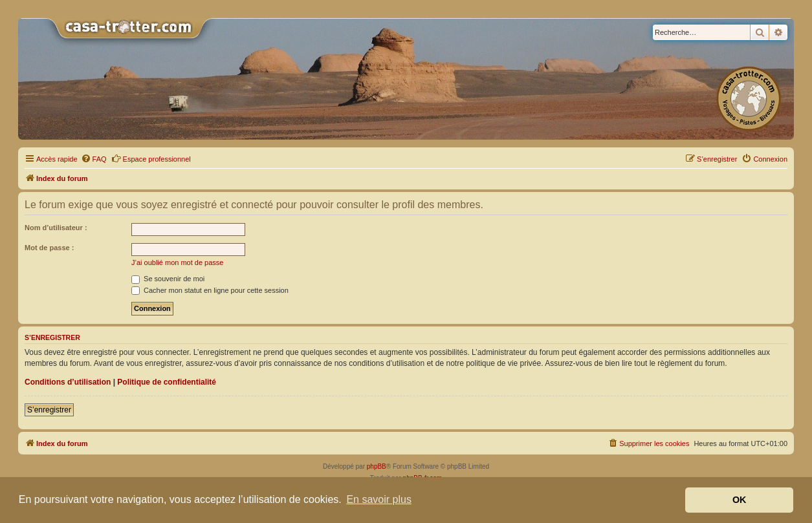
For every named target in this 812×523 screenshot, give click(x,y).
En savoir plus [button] (379, 499)
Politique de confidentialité (167, 382)
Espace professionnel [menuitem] (151, 158)
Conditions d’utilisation (68, 382)
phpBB (377, 466)
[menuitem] (94, 159)
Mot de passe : (49, 248)
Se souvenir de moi (168, 279)
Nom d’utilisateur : (56, 228)
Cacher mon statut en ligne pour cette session (210, 290)
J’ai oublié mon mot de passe (177, 262)
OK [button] (740, 500)
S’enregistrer (49, 410)
